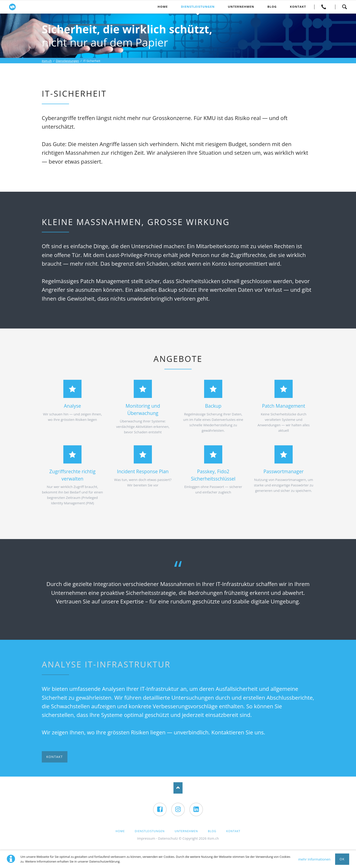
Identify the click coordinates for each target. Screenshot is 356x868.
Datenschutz (168, 838)
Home (120, 831)
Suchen (344, 7)
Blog (212, 831)
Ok (342, 859)
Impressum (146, 838)
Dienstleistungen (67, 61)
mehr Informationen (314, 859)
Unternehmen (186, 831)
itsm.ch (47, 61)
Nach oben (178, 788)
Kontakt (324, 7)
